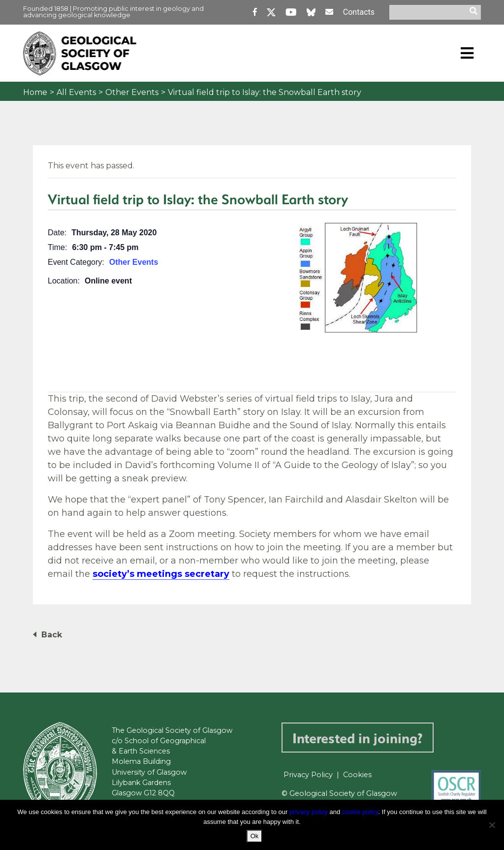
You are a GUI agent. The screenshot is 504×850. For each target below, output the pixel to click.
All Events (76, 92)
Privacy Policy (308, 775)
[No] (492, 825)
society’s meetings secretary (161, 574)
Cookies (357, 775)
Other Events (132, 92)
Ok (255, 836)
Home (35, 92)
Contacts (359, 12)
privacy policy (309, 812)
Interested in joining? (358, 738)
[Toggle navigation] (467, 53)
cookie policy (360, 812)
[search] (475, 12)
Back (52, 635)
